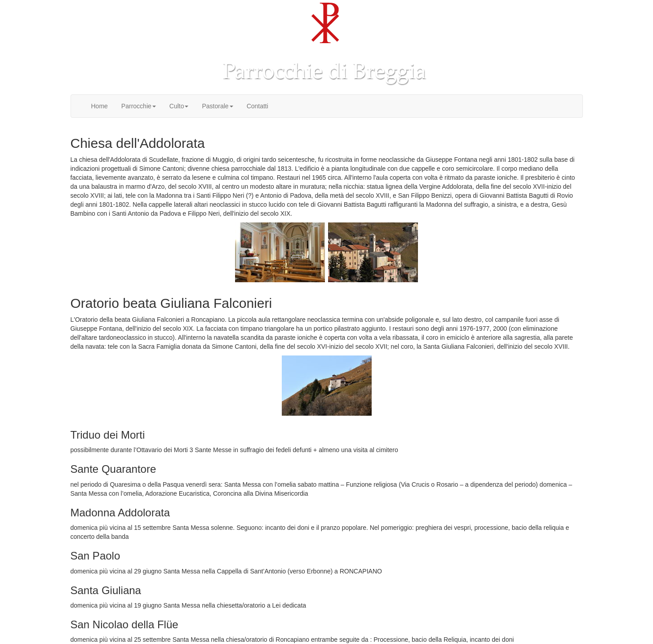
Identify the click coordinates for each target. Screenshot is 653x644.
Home (100, 106)
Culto (179, 106)
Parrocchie (139, 106)
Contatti (258, 106)
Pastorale (217, 106)
